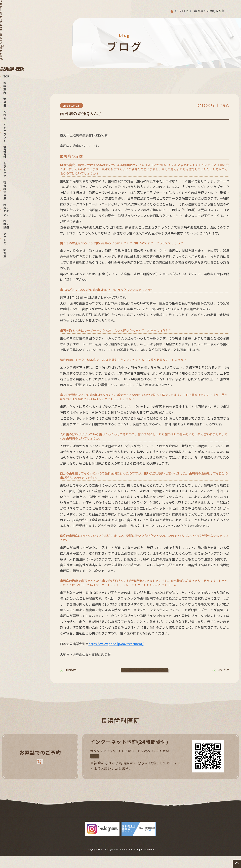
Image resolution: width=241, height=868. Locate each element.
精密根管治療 (161, 818)
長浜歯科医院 (17, 15)
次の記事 (221, 671)
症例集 (117, 823)
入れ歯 (66, 818)
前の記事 (68, 671)
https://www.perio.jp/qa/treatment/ (116, 644)
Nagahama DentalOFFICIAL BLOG (24, 196)
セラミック (135, 818)
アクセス (98, 823)
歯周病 (48, 818)
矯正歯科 (113, 818)
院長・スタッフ (190, 818)
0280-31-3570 (25, 151)
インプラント (89, 818)
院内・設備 (218, 818)
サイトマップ (140, 823)
